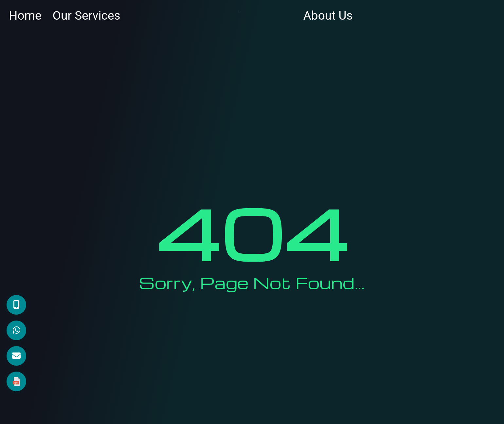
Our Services (87, 16)
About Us (328, 16)
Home (25, 16)
